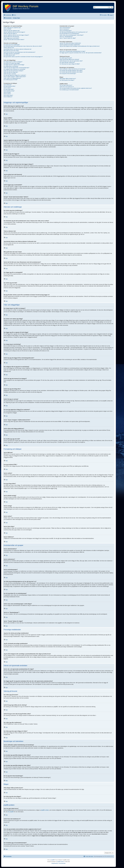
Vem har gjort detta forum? (66, 85)
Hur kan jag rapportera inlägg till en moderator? (15, 75)
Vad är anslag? (7, 92)
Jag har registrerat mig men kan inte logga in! (14, 32)
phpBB (53, 860)
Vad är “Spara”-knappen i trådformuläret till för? (15, 77)
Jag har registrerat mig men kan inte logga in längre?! (16, 35)
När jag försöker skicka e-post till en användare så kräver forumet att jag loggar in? (23, 57)
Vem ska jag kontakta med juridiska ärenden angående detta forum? (76, 88)
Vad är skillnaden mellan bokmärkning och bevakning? (72, 69)
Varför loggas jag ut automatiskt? (11, 38)
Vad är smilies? (7, 88)
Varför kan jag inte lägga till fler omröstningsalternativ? (16, 68)
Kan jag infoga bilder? (9, 89)
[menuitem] (14, 15)
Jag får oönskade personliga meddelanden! (70, 45)
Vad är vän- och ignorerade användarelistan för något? (72, 51)
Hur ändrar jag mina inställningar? (12, 45)
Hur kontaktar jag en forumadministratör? (69, 90)
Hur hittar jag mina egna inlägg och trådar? (70, 64)
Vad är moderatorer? (64, 29)
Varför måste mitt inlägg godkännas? (12, 78)
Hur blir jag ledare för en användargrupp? (69, 34)
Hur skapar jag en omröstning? (11, 66)
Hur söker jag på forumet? (66, 58)
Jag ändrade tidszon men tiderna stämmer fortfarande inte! (18, 49)
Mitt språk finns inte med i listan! (11, 51)
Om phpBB (11, 812)
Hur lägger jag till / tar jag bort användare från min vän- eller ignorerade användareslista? (81, 53)
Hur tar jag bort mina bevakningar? (68, 74)
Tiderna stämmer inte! (9, 48)
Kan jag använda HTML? (10, 86)
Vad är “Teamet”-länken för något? (68, 38)
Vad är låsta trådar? (8, 95)
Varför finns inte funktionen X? (67, 87)
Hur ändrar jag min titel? (9, 55)
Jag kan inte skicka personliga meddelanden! (70, 43)
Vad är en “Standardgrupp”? (66, 37)
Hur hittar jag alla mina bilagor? (67, 80)
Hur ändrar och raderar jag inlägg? (12, 63)
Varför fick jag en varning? (10, 74)
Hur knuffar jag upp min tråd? (11, 80)
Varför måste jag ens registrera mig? (12, 28)
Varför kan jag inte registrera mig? (12, 31)
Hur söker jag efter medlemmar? (67, 62)
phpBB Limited (45, 810)
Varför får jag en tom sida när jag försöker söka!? (71, 61)
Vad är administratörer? (65, 28)
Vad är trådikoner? (8, 97)
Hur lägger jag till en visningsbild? (12, 54)
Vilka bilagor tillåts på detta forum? (68, 79)
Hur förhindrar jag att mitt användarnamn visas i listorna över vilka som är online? (23, 46)
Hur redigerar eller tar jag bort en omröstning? (14, 69)
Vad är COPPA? (7, 29)
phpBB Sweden (61, 862)
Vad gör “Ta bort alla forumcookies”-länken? (14, 40)
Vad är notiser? (7, 94)
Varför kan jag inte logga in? (10, 34)
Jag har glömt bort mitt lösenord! (11, 37)
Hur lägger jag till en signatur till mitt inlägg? (14, 65)
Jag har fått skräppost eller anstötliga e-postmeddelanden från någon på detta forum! (80, 46)
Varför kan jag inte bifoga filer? (11, 72)
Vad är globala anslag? (9, 91)
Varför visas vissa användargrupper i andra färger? (72, 35)
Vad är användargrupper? (66, 31)
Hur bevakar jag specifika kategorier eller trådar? (71, 71)
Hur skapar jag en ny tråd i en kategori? (13, 62)
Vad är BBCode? (8, 85)
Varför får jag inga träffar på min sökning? (69, 59)
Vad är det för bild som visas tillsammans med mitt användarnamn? (20, 52)
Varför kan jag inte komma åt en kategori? (14, 71)
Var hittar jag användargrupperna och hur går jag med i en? (74, 32)
